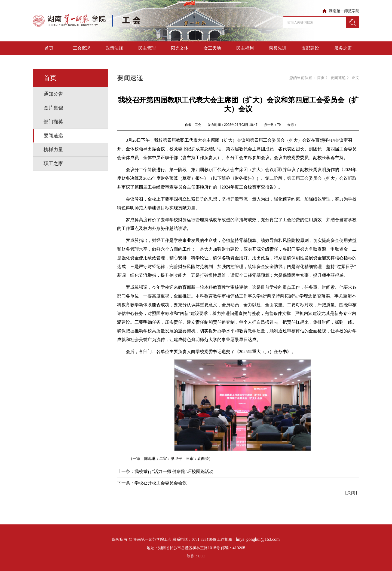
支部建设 (310, 48)
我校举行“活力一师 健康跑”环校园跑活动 (174, 471)
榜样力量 (53, 150)
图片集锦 (53, 108)
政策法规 (114, 48)
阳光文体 (180, 48)
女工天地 (212, 48)
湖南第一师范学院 (344, 11)
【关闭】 (351, 493)
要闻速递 (53, 136)
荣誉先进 (278, 48)
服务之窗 (343, 48)
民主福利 (245, 48)
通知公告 (53, 94)
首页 (49, 48)
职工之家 (53, 163)
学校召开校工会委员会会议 (161, 483)
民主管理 (147, 48)
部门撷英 (53, 122)
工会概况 (82, 48)
